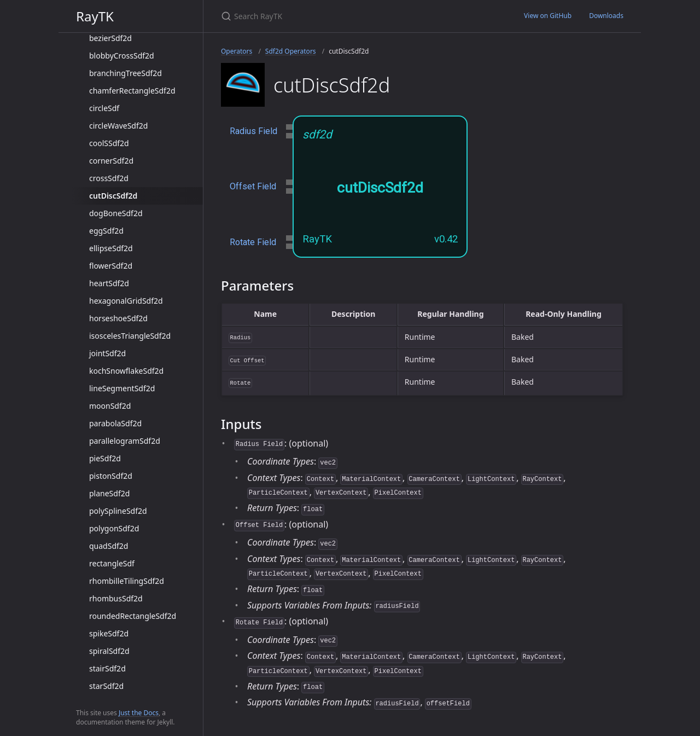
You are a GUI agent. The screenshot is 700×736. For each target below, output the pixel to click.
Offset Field (253, 186)
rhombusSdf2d (116, 598)
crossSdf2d (109, 178)
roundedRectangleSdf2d (133, 616)
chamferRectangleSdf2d (132, 91)
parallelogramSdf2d (125, 441)
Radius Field (253, 131)
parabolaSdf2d (115, 423)
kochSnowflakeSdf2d (126, 371)
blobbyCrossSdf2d (122, 56)
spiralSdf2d (109, 651)
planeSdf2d (109, 493)
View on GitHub (548, 16)
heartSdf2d (109, 283)
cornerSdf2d (111, 161)
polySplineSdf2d (118, 511)
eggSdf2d (106, 231)
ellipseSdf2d (111, 248)
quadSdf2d (109, 546)
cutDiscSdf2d (113, 196)
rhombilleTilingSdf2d (127, 581)
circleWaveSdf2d (118, 126)
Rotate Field (253, 242)
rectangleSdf (112, 563)
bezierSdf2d (110, 38)
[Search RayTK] (350, 16)
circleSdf (104, 108)
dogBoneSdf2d (116, 213)
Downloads (606, 16)
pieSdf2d (105, 458)
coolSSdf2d (109, 143)
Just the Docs (139, 713)
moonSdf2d (110, 406)
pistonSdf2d (111, 476)
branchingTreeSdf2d (126, 73)
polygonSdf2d (114, 528)
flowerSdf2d (111, 266)
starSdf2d (106, 686)
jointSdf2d (107, 353)
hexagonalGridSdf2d (126, 301)
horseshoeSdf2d (118, 318)
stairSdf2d (107, 668)
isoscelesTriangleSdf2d (130, 336)
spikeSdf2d (109, 633)
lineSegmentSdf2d (122, 388)
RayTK (95, 16)
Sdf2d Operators (291, 51)
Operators (237, 51)
